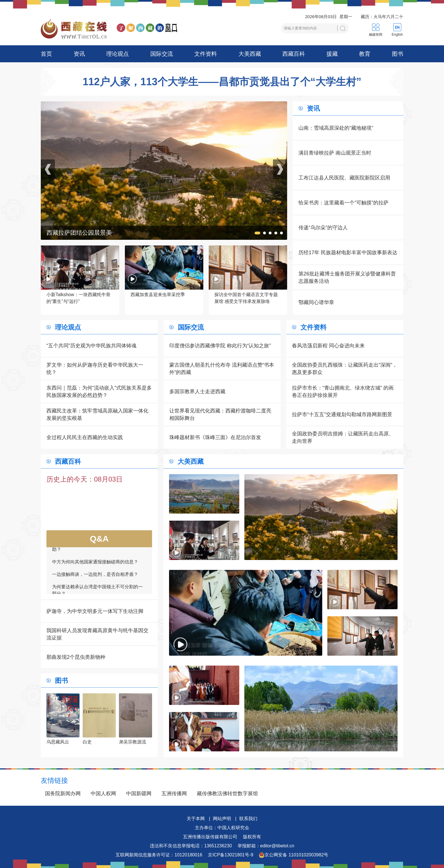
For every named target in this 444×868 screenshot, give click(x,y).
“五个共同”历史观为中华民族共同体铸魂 (91, 346)
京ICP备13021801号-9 (230, 855)
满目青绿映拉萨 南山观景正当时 (335, 153)
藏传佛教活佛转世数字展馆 (227, 794)
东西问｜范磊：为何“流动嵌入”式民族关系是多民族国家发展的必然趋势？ (99, 392)
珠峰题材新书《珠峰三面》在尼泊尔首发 (215, 437)
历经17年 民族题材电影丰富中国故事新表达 (348, 253)
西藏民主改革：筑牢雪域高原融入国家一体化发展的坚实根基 (97, 414)
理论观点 (118, 54)
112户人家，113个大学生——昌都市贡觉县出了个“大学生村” (222, 82)
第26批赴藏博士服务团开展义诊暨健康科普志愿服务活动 (347, 277)
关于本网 (196, 819)
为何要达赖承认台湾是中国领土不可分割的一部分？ (97, 592)
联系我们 (248, 819)
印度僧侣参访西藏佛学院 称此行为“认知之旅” (220, 346)
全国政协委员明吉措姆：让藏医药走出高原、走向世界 (343, 437)
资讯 (79, 54)
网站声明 (222, 819)
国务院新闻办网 (63, 794)
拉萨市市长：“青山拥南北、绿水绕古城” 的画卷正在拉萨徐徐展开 (343, 392)
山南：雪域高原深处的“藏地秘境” (336, 128)
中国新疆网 (139, 794)
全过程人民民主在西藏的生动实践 (85, 437)
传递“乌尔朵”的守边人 (323, 228)
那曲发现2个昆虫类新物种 (76, 657)
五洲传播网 (174, 794)
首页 (46, 54)
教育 (365, 54)
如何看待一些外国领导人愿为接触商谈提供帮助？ (97, 548)
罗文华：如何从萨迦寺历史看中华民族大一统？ (95, 369)
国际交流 (162, 54)
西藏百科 (294, 54)
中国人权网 (103, 794)
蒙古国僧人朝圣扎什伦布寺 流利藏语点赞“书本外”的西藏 (222, 369)
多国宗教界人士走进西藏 (197, 392)
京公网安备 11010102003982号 (293, 855)
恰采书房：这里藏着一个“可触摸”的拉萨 (343, 203)
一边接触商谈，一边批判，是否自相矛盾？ (95, 576)
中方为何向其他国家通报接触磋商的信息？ (95, 564)
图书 (398, 54)
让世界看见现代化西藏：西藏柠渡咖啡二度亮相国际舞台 (220, 414)
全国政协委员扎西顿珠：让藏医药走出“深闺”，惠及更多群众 (345, 369)
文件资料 (206, 54)
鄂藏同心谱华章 (316, 302)
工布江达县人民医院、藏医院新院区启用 (344, 178)
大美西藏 (250, 54)
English (397, 35)
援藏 (332, 54)
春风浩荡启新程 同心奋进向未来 (328, 346)
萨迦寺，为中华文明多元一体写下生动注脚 (95, 611)
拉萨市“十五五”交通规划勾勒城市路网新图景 (342, 414)
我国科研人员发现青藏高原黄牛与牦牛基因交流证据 (97, 634)
